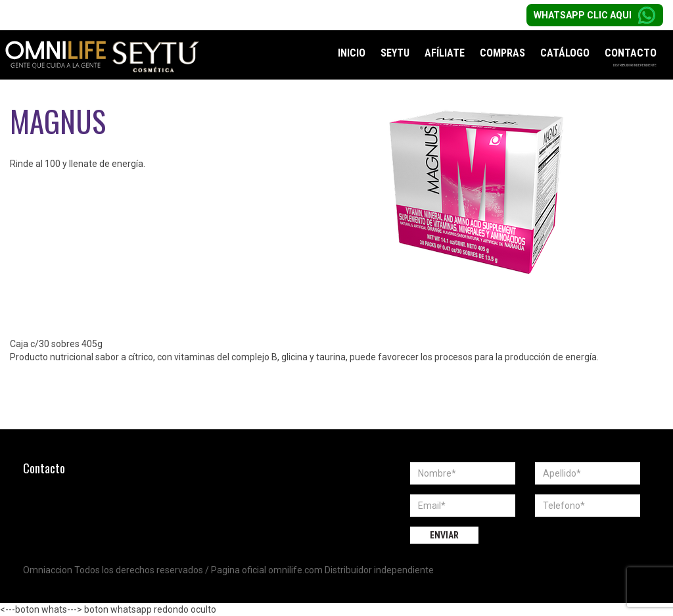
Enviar (444, 535)
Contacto (631, 53)
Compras (502, 53)
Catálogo (565, 53)
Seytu (395, 53)
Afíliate (445, 53)
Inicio (352, 53)
